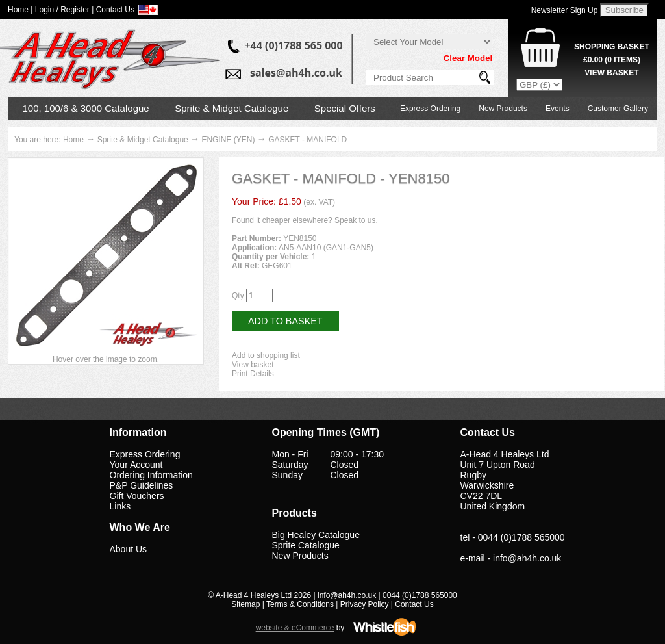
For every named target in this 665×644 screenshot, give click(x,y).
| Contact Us (113, 10)
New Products (503, 109)
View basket (253, 365)
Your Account (136, 465)
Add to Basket (285, 321)
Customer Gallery (618, 109)
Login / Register (62, 10)
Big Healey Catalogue (316, 535)
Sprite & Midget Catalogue (232, 108)
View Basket (611, 73)
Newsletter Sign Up (565, 10)
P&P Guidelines (142, 485)
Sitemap (245, 604)
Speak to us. (356, 220)
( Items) (612, 60)
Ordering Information (151, 475)
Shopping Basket (612, 47)
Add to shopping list (266, 355)
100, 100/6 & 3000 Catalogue (86, 108)
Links (120, 506)
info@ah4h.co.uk (527, 558)
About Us (129, 549)
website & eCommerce (295, 628)
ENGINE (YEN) (228, 140)
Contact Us (414, 604)
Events (558, 109)
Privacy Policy (365, 604)
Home (73, 140)
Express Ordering (430, 109)
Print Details (253, 374)
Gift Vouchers (137, 496)
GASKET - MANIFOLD (307, 140)
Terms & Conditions (300, 604)
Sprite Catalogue (306, 545)
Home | (20, 10)
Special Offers (345, 108)
